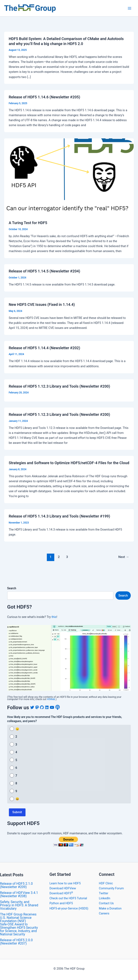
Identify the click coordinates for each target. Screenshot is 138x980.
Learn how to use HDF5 (65, 883)
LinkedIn (105, 898)
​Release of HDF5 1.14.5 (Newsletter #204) (44, 271)
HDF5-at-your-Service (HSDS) (69, 908)
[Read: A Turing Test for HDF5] (69, 175)
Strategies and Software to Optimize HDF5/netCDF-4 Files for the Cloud (69, 463)
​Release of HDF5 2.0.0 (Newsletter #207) (16, 942)
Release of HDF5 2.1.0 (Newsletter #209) (16, 885)
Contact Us (106, 903)
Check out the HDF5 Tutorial (68, 898)
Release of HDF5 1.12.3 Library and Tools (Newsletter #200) (59, 386)
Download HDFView (63, 888)
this (54, 617)
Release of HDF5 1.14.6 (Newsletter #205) (44, 97)
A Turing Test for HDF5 (28, 223)
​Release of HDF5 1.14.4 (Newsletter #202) (44, 348)
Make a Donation (110, 908)
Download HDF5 (61, 893)
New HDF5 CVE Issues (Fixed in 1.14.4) (42, 304)
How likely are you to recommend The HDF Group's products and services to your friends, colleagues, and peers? (65, 719)
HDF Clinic (106, 883)
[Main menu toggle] (130, 8)
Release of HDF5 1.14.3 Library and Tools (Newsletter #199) (59, 516)
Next (124, 557)
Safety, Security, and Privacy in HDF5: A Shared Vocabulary (19, 905)
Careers (104, 913)
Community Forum (111, 888)
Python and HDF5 (61, 903)
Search (12, 588)
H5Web (51, 699)
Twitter (103, 893)
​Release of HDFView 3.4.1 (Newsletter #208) (19, 894)
